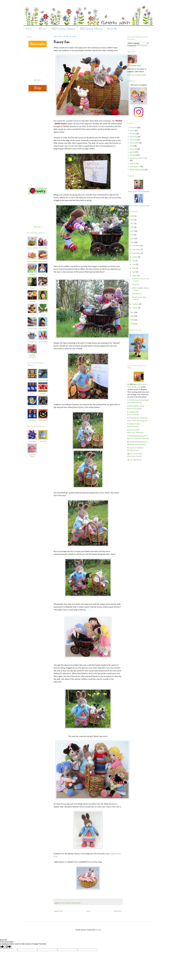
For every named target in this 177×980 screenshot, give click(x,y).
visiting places (135, 167)
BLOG (29, 29)
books (132, 131)
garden (78, 903)
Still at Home (133, 427)
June (134, 264)
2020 (132, 216)
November (136, 250)
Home (88, 911)
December (136, 246)
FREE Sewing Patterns (91, 29)
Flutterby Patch (135, 66)
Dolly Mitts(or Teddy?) (32, 355)
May (134, 268)
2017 (132, 224)
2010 (132, 316)
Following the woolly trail (138, 418)
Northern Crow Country (137, 444)
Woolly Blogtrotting (137, 170)
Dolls (73, 903)
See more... (38, 80)
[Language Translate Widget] (138, 43)
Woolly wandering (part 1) (139, 436)
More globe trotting (137, 406)
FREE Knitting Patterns (63, 29)
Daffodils (32, 301)
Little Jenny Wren (134, 409)
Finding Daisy (134, 412)
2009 (132, 320)
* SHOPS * (42, 29)
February (136, 304)
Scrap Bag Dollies (32, 455)
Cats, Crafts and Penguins (137, 421)
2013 (132, 239)
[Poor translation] (8, 947)
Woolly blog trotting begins (139, 400)
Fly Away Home (136, 460)
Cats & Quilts (133, 415)
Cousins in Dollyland (136, 448)
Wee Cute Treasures (135, 433)
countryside (134, 143)
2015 (132, 231)
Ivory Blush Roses (134, 403)
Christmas (133, 137)
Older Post (118, 911)
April (134, 272)
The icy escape (134, 430)
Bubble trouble (134, 424)
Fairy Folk (133, 149)
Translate (142, 46)
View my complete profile (137, 75)
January (135, 308)
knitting (132, 155)
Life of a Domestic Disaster (138, 438)
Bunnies (68, 903)
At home (62, 903)
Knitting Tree (133, 450)
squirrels (133, 164)
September (137, 253)
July (134, 261)
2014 (132, 235)
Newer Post (59, 911)
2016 (132, 227)
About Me (112, 29)
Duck (32, 406)
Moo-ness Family (134, 456)
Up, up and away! (136, 454)
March (135, 276)
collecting (133, 140)
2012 (132, 242)
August (135, 257)
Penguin (43, 301)
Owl (43, 406)
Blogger (98, 930)
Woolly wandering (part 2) (139, 442)
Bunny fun (136, 284)
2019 (132, 220)
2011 (132, 313)
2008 (132, 324)
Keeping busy (137, 294)
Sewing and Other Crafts (139, 158)
